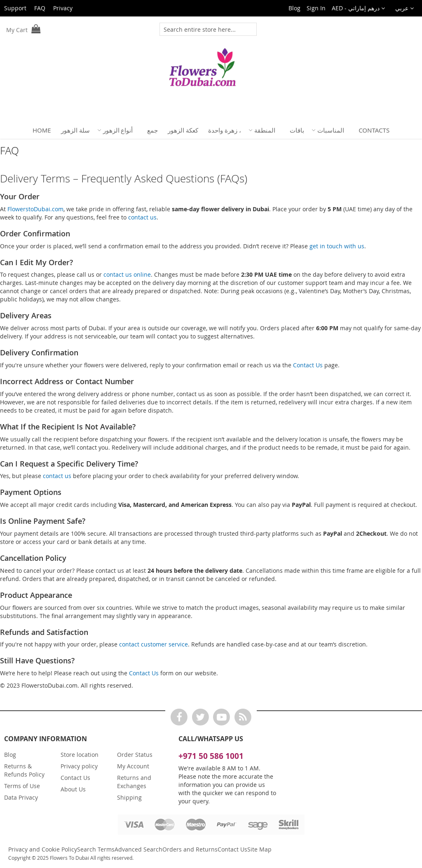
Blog (294, 8)
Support (15, 8)
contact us (142, 217)
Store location (80, 755)
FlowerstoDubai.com (35, 209)
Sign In (316, 8)
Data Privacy (21, 797)
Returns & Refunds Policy (24, 770)
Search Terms (96, 849)
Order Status (135, 755)
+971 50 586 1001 (211, 756)
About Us (73, 789)
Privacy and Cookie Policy (43, 849)
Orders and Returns (190, 849)
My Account (133, 766)
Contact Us (308, 365)
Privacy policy (79, 766)
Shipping (129, 797)
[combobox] (203, 29)
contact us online (127, 274)
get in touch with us (337, 246)
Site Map (259, 849)
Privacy (63, 8)
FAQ (40, 8)
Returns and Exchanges (134, 782)
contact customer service (154, 644)
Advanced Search (138, 849)
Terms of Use (22, 786)
